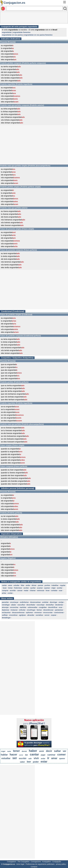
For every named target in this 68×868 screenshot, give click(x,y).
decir (49, 751)
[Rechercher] (34, 8)
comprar (5, 590)
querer (62, 758)
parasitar (5, 602)
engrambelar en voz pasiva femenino (38, 35)
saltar (57, 751)
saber (22, 762)
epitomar (29, 613)
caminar (51, 755)
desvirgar (54, 602)
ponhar (47, 585)
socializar (39, 615)
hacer (13, 754)
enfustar (22, 610)
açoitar (33, 588)
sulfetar (5, 615)
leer (29, 762)
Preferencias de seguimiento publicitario (40, 864)
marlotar (23, 607)
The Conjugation (23, 862)
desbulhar (50, 605)
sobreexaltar (33, 607)
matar (26, 590)
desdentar (59, 605)
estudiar (6, 758)
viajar (54, 588)
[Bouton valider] (65, 9)
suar (61, 590)
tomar (10, 588)
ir (48, 758)
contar (10, 593)
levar (48, 590)
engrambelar (7, 32)
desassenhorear (18, 613)
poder (36, 762)
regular (63, 585)
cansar (20, 590)
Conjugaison (12, 862)
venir (42, 751)
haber (33, 751)
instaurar (14, 610)
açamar (47, 588)
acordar (13, 590)
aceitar (60, 588)
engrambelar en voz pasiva (12, 35)
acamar (40, 588)
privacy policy (61, 864)
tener (16, 751)
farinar (39, 610)
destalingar (6, 618)
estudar (16, 585)
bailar (9, 751)
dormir (24, 751)
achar (4, 593)
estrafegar (6, 605)
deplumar (6, 610)
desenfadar (31, 605)
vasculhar (21, 605)
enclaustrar (6, 613)
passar (41, 585)
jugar (43, 755)
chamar (33, 590)
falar (23, 585)
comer (61, 754)
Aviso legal (20, 864)
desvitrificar (53, 607)
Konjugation (47, 862)
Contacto (34, 867)
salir (30, 759)
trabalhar (55, 585)
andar (28, 585)
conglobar (43, 607)
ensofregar (31, 610)
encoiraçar (14, 602)
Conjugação (57, 862)
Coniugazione (36, 862)
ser (15, 758)
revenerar (38, 613)
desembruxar (48, 610)
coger (3, 751)
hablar (4, 755)
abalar (14, 605)
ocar (61, 607)
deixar (34, 585)
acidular (45, 602)
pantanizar (59, 610)
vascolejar (41, 605)
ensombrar (13, 615)
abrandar (31, 615)
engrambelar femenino (22, 32)
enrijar (61, 602)
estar (44, 762)
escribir (23, 758)
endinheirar (24, 602)
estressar (41, 590)
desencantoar (36, 602)
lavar (5, 588)
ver (65, 751)
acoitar (26, 588)
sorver (47, 615)
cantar (4, 585)
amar (10, 585)
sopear (54, 615)
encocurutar (48, 613)
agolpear (22, 615)
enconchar (14, 607)
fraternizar (18, 588)
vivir (36, 758)
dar (26, 755)
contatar (54, 590)
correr (21, 755)
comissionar (59, 613)
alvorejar (5, 607)
